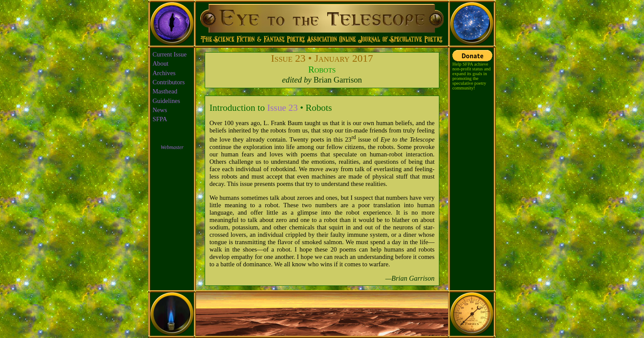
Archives (164, 73)
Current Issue (170, 54)
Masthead (165, 91)
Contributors (169, 82)
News (160, 110)
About (161, 63)
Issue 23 (283, 108)
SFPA (160, 119)
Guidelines (166, 101)
